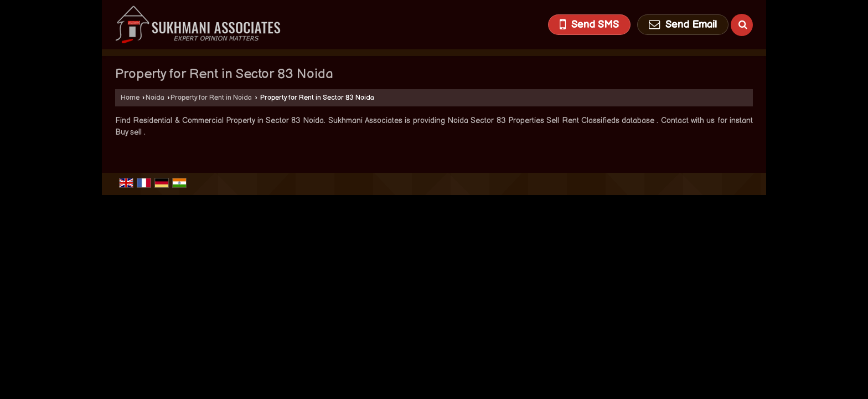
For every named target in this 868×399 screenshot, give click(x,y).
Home (130, 98)
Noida (155, 98)
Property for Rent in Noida (211, 98)
